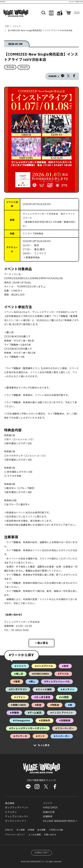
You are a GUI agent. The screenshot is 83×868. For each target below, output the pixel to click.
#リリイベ (20, 666)
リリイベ (17, 26)
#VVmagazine (21, 721)
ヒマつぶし (11, 812)
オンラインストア (14, 821)
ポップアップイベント (17, 808)
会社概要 (41, 830)
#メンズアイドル (44, 666)
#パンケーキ (20, 736)
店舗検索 (48, 817)
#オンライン (67, 690)
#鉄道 (38, 705)
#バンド (40, 736)
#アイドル (63, 674)
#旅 (70, 705)
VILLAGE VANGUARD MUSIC (59, 821)
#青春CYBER (18, 705)
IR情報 (31, 830)
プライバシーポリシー (15, 835)
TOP (7, 26)
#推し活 (19, 674)
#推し (32, 682)
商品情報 (10, 803)
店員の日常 (49, 812)
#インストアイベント (62, 713)
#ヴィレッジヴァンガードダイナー (28, 729)
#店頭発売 (44, 721)
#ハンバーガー (62, 736)
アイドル (10, 67)
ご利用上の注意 (56, 830)
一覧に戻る (41, 643)
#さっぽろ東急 (42, 697)
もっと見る (44, 745)
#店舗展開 (65, 721)
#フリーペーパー (65, 729)
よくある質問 (35, 835)
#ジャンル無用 (44, 690)
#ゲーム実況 (34, 713)
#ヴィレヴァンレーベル (57, 682)
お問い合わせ (50, 835)
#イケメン (20, 697)
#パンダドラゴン (18, 690)
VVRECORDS (50, 808)
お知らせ (9, 830)
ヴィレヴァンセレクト (17, 817)
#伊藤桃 (14, 713)
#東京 (65, 666)
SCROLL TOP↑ (42, 853)
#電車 (17, 682)
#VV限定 (64, 697)
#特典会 (55, 705)
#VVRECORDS (40, 674)
